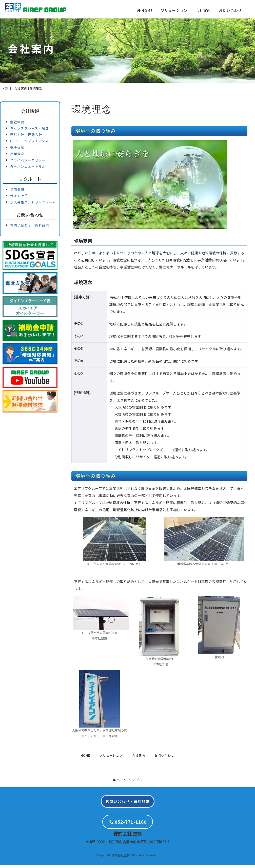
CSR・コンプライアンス (29, 144)
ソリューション (174, 10)
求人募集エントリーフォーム (33, 205)
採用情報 (17, 192)
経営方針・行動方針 (26, 137)
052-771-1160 (128, 825)
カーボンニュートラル (28, 169)
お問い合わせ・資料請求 (30, 228)
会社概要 (17, 124)
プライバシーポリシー (28, 163)
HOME (145, 10)
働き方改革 (19, 199)
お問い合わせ (230, 10)
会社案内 (203, 10)
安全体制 (17, 150)
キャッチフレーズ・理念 (30, 131)
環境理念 (17, 156)
